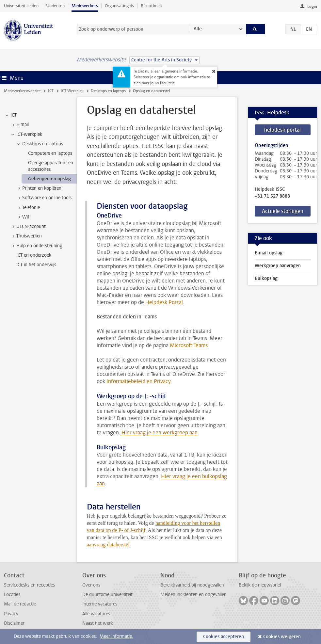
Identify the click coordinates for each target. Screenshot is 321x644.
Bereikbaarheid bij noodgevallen (192, 585)
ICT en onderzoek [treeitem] (34, 255)
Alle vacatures (96, 614)
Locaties (12, 595)
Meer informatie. (116, 636)
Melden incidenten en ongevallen (193, 595)
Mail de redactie (20, 604)
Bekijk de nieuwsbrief (260, 585)
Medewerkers (85, 6)
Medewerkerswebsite (22, 91)
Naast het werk (98, 623)
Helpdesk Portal (164, 302)
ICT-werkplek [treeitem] (26, 135)
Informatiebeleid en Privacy (138, 381)
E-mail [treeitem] (19, 125)
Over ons (91, 585)
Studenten (55, 6)
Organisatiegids (119, 6)
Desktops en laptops (108, 91)
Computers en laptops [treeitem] (50, 153)
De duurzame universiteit (107, 595)
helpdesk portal (282, 130)
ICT (51, 91)
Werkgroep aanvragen (278, 266)
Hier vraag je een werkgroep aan (160, 433)
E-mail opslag (269, 253)
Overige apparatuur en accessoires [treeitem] (51, 166)
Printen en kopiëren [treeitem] (39, 188)
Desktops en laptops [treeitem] (40, 144)
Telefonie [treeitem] (28, 208)
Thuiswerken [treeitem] (26, 236)
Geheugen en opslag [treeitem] (49, 179)
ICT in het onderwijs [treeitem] (36, 265)
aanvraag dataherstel (108, 545)
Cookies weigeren (282, 637)
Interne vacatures (100, 604)
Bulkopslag (266, 278)
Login (312, 7)
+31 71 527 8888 (272, 196)
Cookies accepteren (224, 637)
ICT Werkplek (72, 91)
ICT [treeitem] (10, 115)
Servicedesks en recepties (29, 585)
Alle (198, 29)
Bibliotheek (151, 6)
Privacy (11, 614)
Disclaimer (14, 623)
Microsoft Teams (189, 345)
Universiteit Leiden (21, 6)
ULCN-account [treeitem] (28, 227)
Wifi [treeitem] (23, 217)
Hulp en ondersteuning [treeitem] (36, 246)
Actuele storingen (283, 211)
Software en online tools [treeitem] (44, 198)
